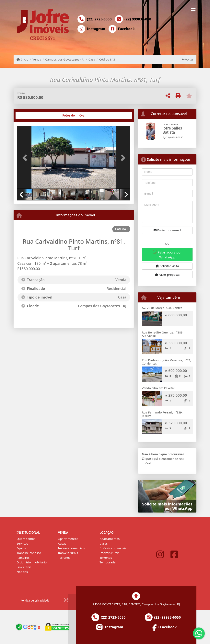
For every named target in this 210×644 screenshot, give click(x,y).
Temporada (107, 562)
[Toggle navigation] (193, 10)
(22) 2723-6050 (99, 19)
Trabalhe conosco (29, 553)
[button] (26, 158)
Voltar (188, 59)
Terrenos (64, 558)
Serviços (22, 543)
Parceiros (23, 558)
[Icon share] (91, 29)
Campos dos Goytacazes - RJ (65, 59)
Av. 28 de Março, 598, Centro (162, 308)
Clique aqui (150, 459)
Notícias (22, 572)
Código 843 (107, 59)
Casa (92, 59)
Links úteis (24, 567)
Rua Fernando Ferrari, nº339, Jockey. (162, 414)
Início (22, 59)
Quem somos (26, 539)
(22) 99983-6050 (138, 19)
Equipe (21, 548)
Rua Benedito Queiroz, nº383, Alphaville (163, 334)
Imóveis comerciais (71, 548)
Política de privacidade (35, 600)
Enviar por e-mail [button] (167, 230)
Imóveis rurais (68, 553)
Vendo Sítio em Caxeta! (158, 388)
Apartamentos (68, 539)
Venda (37, 59)
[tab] (30, 115)
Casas (62, 543)
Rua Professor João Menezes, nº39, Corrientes (166, 362)
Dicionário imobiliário (32, 562)
